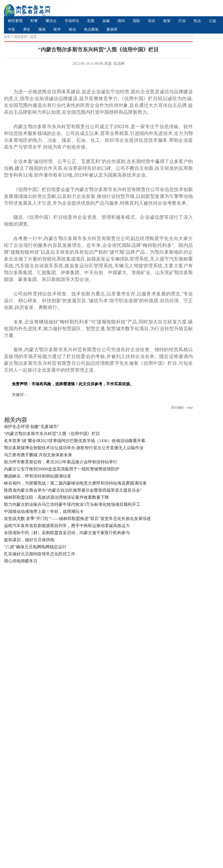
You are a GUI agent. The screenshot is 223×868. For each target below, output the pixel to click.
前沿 (72, 29)
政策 (167, 21)
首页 (7, 37)
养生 (27, 29)
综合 (152, 21)
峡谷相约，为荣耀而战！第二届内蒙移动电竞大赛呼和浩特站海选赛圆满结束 (75, 483)
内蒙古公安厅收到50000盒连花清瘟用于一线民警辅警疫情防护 (62, 469)
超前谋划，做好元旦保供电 (29, 540)
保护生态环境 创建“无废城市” (31, 427)
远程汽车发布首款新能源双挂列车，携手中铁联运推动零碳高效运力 (67, 526)
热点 (197, 21)
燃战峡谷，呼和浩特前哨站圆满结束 (38, 476)
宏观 (91, 21)
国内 (121, 21)
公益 (213, 21)
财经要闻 (15, 21)
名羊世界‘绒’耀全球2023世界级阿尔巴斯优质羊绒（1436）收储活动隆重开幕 (75, 441)
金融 (106, 21)
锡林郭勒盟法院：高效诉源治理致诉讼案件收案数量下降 (56, 497)
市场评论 (72, 21)
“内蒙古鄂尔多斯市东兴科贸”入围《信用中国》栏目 (52, 434)
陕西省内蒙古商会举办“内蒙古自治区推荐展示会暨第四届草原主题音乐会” (73, 490)
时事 (34, 21)
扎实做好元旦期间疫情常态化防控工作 (40, 554)
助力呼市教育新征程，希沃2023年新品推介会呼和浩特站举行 (61, 462)
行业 (182, 21)
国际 (136, 21)
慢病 (42, 29)
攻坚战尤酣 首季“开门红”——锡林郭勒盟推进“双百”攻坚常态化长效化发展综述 (77, 519)
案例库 (112, 29)
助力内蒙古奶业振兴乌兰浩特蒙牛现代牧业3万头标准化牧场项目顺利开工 (72, 504)
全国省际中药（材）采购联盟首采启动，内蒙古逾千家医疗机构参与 (67, 533)
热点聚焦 (91, 29)
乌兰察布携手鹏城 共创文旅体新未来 (38, 455)
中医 (12, 29)
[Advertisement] (63, 632)
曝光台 (51, 21)
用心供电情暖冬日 (21, 561)
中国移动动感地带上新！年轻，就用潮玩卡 (44, 511)
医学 (57, 29)
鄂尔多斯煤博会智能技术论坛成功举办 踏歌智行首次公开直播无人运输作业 (74, 448)
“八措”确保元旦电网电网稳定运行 (35, 547)
